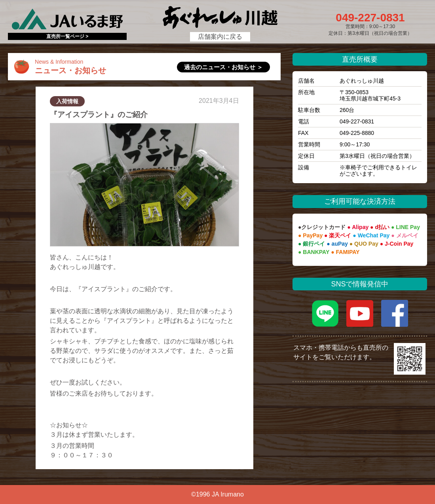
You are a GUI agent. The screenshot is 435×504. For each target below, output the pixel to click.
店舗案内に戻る (220, 37)
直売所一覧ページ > (67, 36)
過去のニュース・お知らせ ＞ (223, 67)
